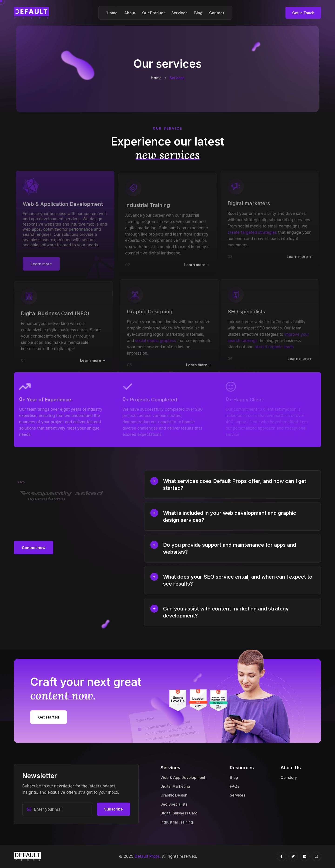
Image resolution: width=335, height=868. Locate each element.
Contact (217, 13)
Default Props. (148, 856)
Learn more (197, 267)
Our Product (153, 13)
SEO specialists (244, 312)
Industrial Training (148, 208)
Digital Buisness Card (179, 813)
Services (179, 13)
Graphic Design (174, 795)
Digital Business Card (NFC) (55, 316)
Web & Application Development (65, 204)
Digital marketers (246, 203)
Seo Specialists (174, 804)
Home (112, 13)
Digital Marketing (175, 786)
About (130, 13)
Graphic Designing (152, 312)
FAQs (234, 786)
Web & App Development (183, 777)
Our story (289, 777)
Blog (198, 13)
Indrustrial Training (177, 822)
